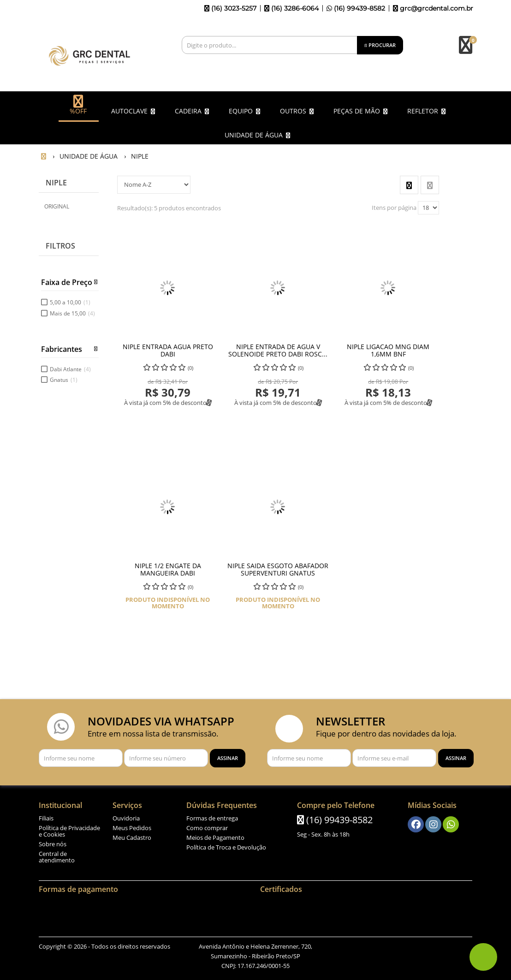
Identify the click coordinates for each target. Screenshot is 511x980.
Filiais (46, 818)
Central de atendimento (57, 857)
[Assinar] (228, 758)
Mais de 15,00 (72, 313)
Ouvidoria (126, 818)
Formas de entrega (212, 818)
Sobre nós (53, 844)
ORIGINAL (57, 206)
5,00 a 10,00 (70, 302)
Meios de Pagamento (215, 837)
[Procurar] (380, 45)
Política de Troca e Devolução (226, 847)
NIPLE (56, 183)
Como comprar (207, 828)
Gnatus (64, 380)
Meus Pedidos (132, 828)
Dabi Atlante (70, 369)
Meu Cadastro (132, 837)
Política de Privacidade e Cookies (69, 831)
